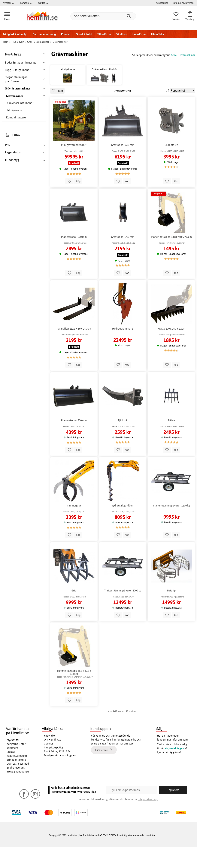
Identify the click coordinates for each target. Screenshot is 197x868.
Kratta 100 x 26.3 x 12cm (171, 350)
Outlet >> (43, 3)
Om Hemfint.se (53, 761)
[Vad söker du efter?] (103, 16)
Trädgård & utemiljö (15, 34)
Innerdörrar (139, 34)
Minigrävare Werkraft (74, 166)
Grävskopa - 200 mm (123, 258)
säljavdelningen (175, 769)
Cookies (49, 765)
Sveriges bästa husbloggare (60, 777)
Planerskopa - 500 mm (74, 258)
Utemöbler (158, 34)
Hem (6, 42)
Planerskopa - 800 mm (74, 442)
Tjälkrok (123, 442)
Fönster (66, 34)
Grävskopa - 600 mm (123, 166)
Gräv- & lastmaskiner (183, 55)
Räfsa (171, 442)
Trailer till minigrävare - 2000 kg (123, 612)
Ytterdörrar (104, 34)
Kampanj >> (26, 3)
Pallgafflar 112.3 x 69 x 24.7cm (74, 350)
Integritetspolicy (54, 769)
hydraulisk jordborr (123, 527)
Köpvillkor (50, 757)
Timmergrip (74, 527)
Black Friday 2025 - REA (57, 773)
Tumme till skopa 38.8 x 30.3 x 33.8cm (74, 693)
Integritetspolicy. (148, 820)
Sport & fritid (84, 34)
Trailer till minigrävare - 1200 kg (171, 527)
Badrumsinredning (44, 34)
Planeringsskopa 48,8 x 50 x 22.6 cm (171, 258)
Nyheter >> (9, 3)
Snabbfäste (171, 166)
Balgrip (171, 612)
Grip (74, 612)
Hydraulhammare (123, 350)
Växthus (121, 34)
